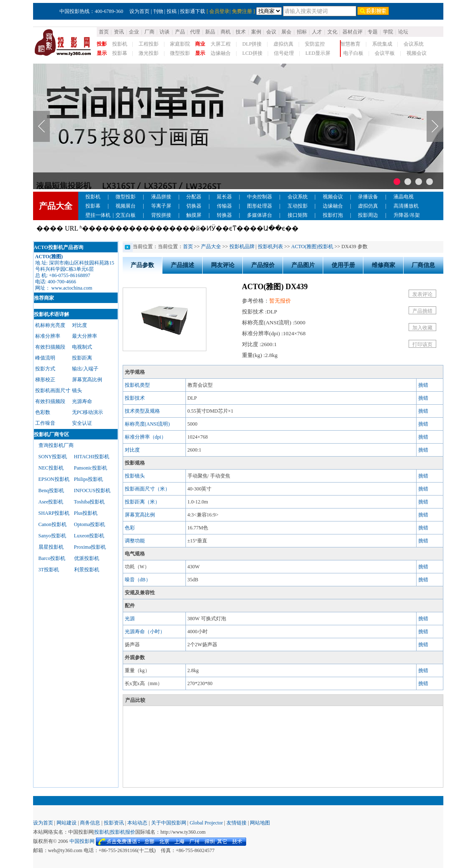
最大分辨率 (85, 336)
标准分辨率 (48, 336)
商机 (226, 32)
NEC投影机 (51, 468)
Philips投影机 (89, 479)
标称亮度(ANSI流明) (147, 424)
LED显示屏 (318, 53)
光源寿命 (82, 401)
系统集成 (382, 44)
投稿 (172, 11)
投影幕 (120, 53)
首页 (104, 32)
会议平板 (385, 53)
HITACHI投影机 (92, 457)
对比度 (80, 325)
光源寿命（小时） (145, 632)
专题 (373, 32)
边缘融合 (221, 53)
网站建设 (67, 823)
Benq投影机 (51, 490)
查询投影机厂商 (56, 445)
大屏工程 (221, 44)
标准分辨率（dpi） (145, 437)
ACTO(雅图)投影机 (312, 247)
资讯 (119, 32)
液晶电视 (404, 197)
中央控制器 (260, 197)
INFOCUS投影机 (92, 490)
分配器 (194, 197)
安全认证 (82, 423)
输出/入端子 (85, 369)
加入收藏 (422, 328)
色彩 (130, 528)
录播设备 (368, 197)
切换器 (194, 206)
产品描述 (183, 265)
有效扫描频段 (50, 347)
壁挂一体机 (98, 215)
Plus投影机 (86, 513)
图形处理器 (260, 206)
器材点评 (352, 32)
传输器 (224, 206)
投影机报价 (123, 832)
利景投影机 (87, 570)
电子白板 (353, 53)
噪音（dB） (138, 580)
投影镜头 (135, 476)
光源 (130, 619)
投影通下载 (193, 11)
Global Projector (206, 823)
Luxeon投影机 (89, 536)
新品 (210, 32)
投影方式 (45, 369)
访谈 (165, 32)
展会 (286, 32)
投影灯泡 (333, 215)
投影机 (120, 44)
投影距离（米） (142, 502)
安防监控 (315, 44)
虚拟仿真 (283, 44)
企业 (134, 32)
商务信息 (90, 823)
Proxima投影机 (90, 547)
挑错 (423, 385)
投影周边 (368, 215)
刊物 (158, 11)
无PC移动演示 (88, 412)
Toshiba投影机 (90, 502)
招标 (302, 32)
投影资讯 (114, 823)
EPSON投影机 (54, 479)
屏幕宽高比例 (87, 380)
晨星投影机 (51, 547)
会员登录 (219, 11)
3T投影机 (49, 570)
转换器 (224, 215)
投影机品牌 (242, 247)
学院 (388, 32)
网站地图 (260, 823)
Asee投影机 (51, 502)
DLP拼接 (252, 44)
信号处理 (284, 53)
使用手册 (343, 265)
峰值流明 (45, 358)
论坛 (403, 32)
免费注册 (242, 11)
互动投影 (298, 206)
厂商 (149, 32)
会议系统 (414, 44)
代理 (195, 32)
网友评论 (223, 265)
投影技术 (135, 398)
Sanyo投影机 (52, 536)
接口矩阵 (298, 215)
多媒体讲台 (260, 215)
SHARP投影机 (54, 513)
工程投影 (149, 44)
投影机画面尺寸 (53, 390)
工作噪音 (45, 423)
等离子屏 (161, 206)
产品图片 (303, 265)
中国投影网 (82, 841)
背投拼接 (161, 215)
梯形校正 (45, 380)
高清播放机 (406, 206)
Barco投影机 (52, 558)
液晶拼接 (161, 197)
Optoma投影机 (90, 524)
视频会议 (417, 53)
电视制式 (82, 347)
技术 (241, 32)
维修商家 (383, 265)
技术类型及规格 (142, 411)
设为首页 (139, 11)
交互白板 (126, 215)
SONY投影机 (53, 457)
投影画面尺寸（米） (147, 489)
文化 (332, 32)
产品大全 (211, 247)
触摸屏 (194, 215)
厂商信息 (423, 265)
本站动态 (137, 823)
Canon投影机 (53, 524)
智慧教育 (350, 44)
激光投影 (149, 53)
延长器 (224, 197)
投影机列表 (270, 247)
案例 (256, 32)
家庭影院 (180, 44)
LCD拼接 (252, 53)
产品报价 (263, 265)
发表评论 (422, 294)
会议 (271, 32)
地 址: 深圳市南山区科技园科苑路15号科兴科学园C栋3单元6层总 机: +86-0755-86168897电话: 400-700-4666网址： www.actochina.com (75, 272)
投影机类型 (137, 385)
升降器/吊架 (407, 215)
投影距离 (82, 358)
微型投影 (180, 53)
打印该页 (422, 344)
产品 (180, 32)
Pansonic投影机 (91, 468)
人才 (317, 32)
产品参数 (142, 265)
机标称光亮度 (50, 325)
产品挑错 (422, 311)
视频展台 (126, 206)
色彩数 (43, 412)
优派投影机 (87, 558)
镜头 (77, 390)
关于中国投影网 (169, 823)
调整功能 (135, 541)
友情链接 (237, 823)
